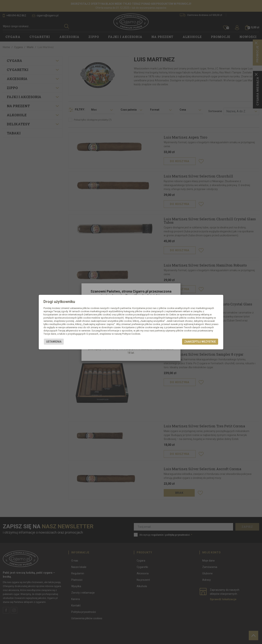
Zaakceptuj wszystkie (200, 342)
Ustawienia (54, 342)
